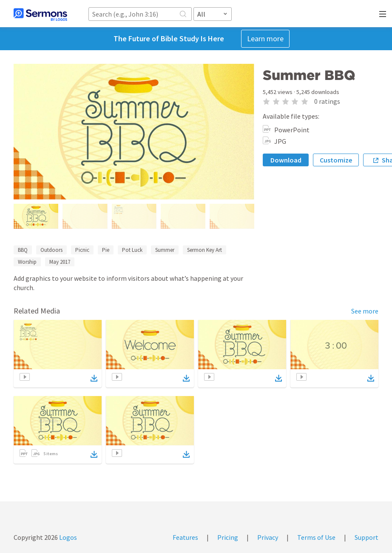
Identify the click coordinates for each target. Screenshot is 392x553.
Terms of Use (316, 537)
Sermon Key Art (205, 250)
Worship (27, 262)
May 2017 (60, 262)
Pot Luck (132, 250)
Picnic (82, 250)
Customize (336, 160)
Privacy (268, 537)
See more (365, 311)
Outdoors (51, 250)
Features (185, 537)
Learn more (265, 38)
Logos (67, 537)
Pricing (228, 537)
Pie (106, 250)
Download (286, 160)
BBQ (23, 250)
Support (366, 537)
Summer (165, 250)
